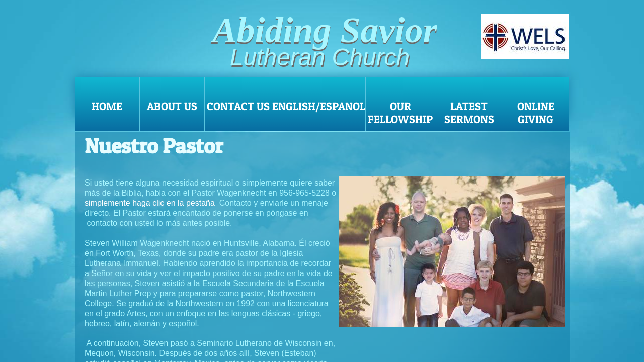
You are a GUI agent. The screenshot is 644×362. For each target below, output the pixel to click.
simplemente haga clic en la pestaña (150, 203)
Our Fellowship (400, 113)
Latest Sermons (469, 113)
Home (107, 106)
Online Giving (536, 113)
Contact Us (238, 106)
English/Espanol (319, 106)
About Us (172, 106)
